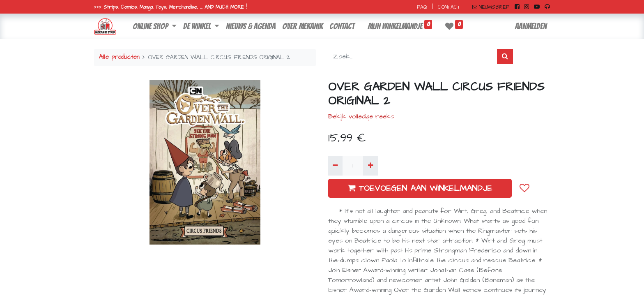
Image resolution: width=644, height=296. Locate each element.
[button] (524, 188)
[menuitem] (251, 26)
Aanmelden (531, 26)
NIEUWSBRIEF (491, 7)
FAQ (422, 7)
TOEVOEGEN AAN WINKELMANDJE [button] (420, 188)
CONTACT (449, 7)
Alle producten (119, 57)
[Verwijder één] (335, 166)
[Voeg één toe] (370, 166)
